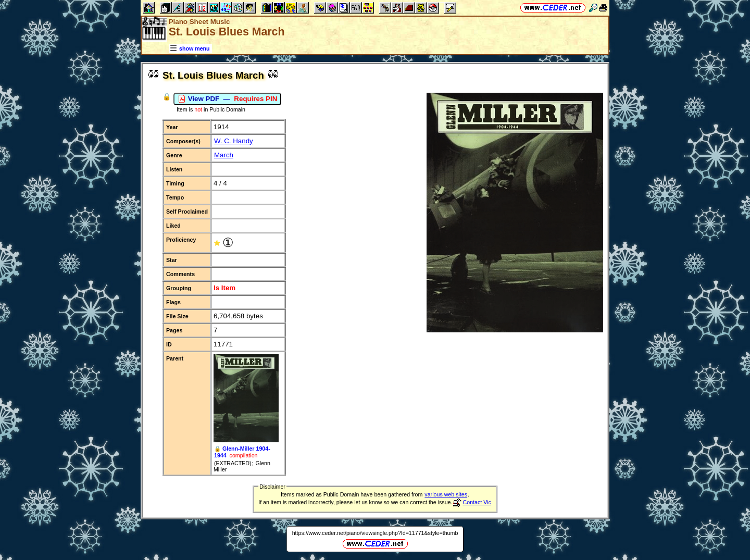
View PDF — (227, 99)
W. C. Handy (234, 141)
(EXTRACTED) (233, 463)
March (224, 155)
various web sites (446, 494)
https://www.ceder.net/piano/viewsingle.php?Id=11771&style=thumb (375, 533)
